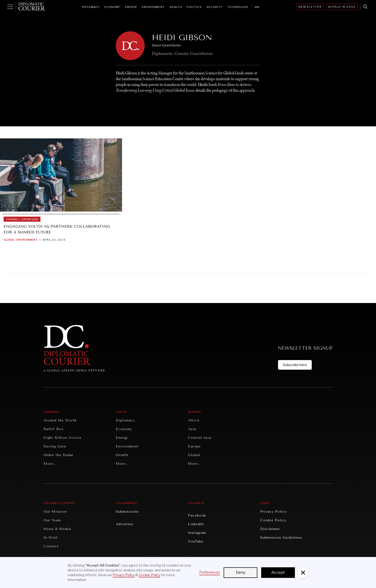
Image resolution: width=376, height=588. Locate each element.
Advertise (125, 524)
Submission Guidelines (281, 538)
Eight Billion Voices (62, 438)
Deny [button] (241, 572)
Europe (194, 446)
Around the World (60, 420)
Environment (153, 7)
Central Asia (200, 438)
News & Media (57, 529)
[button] (303, 573)
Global (9, 240)
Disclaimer (270, 529)
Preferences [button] (210, 572)
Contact (51, 546)
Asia (192, 429)
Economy (112, 7)
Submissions (127, 512)
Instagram (197, 533)
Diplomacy (91, 7)
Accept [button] (278, 572)
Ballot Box (53, 429)
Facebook (197, 515)
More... (50, 464)
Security (214, 7)
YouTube (196, 541)
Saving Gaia (55, 446)
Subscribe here (295, 365)
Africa (194, 420)
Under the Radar (58, 455)
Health (176, 7)
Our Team (52, 520)
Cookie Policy (273, 520)
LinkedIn (196, 524)
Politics (194, 7)
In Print (51, 538)
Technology (238, 7)
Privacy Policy (273, 512)
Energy (131, 7)
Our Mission (55, 512)
